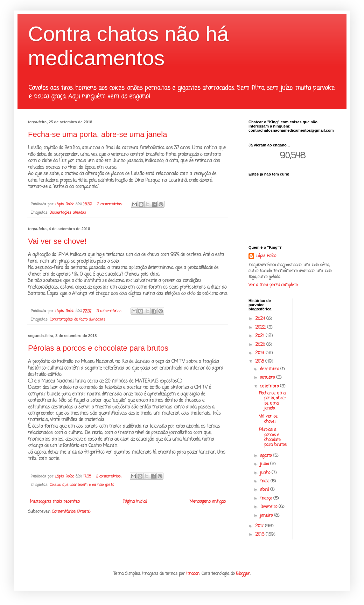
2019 (260, 353)
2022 (261, 328)
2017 (260, 526)
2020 (261, 345)
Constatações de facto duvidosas (78, 319)
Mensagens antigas (208, 502)
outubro (268, 378)
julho (265, 464)
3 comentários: (110, 311)
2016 (260, 535)
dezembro (270, 369)
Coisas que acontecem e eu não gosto (82, 485)
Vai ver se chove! (57, 241)
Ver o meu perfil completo (273, 285)
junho (266, 473)
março (267, 499)
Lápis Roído (266, 256)
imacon (193, 574)
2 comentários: (111, 204)
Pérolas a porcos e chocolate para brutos (98, 348)
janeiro (267, 516)
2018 (260, 362)
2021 (260, 336)
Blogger (243, 574)
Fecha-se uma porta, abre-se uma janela (97, 134)
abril (265, 490)
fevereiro (269, 507)
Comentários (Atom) (71, 512)
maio (265, 481)
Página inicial (135, 502)
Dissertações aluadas (68, 213)
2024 (261, 319)
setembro (270, 386)
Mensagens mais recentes (55, 502)
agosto (267, 456)
